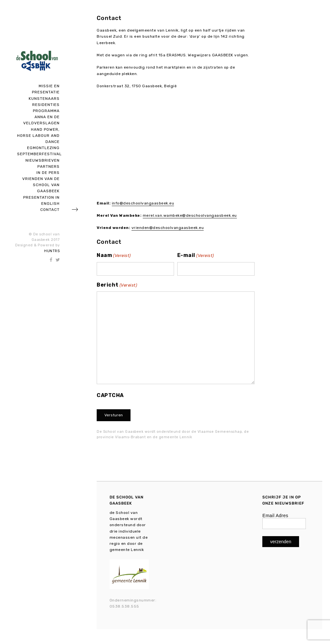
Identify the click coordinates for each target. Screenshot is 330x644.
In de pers (48, 173)
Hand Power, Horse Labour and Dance (38, 136)
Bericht (117, 285)
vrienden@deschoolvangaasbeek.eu (168, 228)
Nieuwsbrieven (43, 160)
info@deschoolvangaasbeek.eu (143, 203)
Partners (49, 166)
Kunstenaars (44, 99)
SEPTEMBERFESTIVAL (39, 154)
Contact (50, 210)
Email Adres (275, 516)
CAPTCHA (110, 395)
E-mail (196, 256)
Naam (114, 256)
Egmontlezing (43, 148)
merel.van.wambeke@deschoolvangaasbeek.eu (190, 215)
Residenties (46, 105)
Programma (46, 111)
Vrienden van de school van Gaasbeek (41, 185)
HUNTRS (52, 251)
